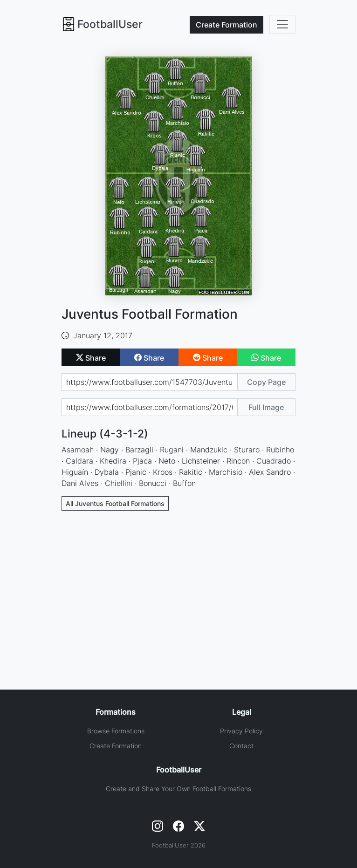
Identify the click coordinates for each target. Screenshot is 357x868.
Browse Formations (116, 731)
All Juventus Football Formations (115, 503)
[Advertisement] (178, 587)
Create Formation (116, 746)
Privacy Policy (241, 731)
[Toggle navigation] (282, 24)
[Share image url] (150, 407)
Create (227, 25)
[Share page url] (150, 382)
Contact (241, 746)
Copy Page (266, 382)
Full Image (266, 407)
